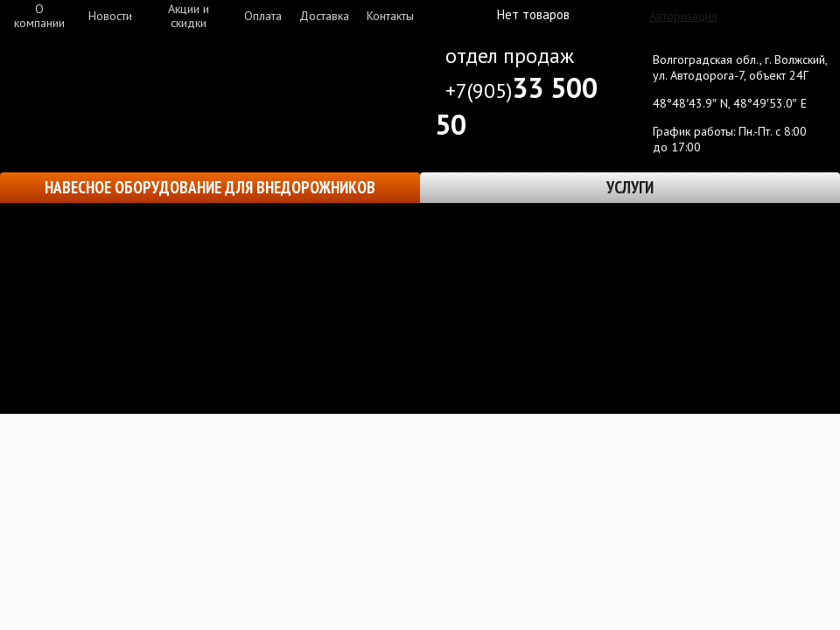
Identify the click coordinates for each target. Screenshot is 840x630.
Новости (110, 16)
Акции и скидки (189, 16)
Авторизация (683, 16)
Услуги (630, 187)
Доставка (324, 16)
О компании (39, 16)
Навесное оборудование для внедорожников (210, 187)
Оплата (263, 16)
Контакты (390, 16)
